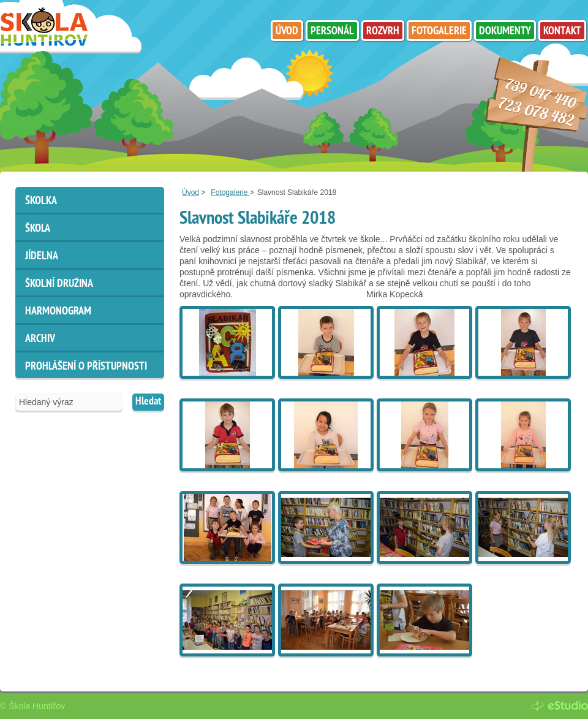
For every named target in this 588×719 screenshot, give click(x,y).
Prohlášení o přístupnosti (86, 367)
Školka (41, 201)
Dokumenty (505, 32)
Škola (38, 229)
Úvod (190, 192)
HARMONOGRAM (58, 312)
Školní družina (59, 284)
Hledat (148, 402)
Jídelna (42, 257)
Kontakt (562, 32)
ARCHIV (40, 339)
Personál (332, 32)
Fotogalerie (230, 192)
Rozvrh (383, 32)
